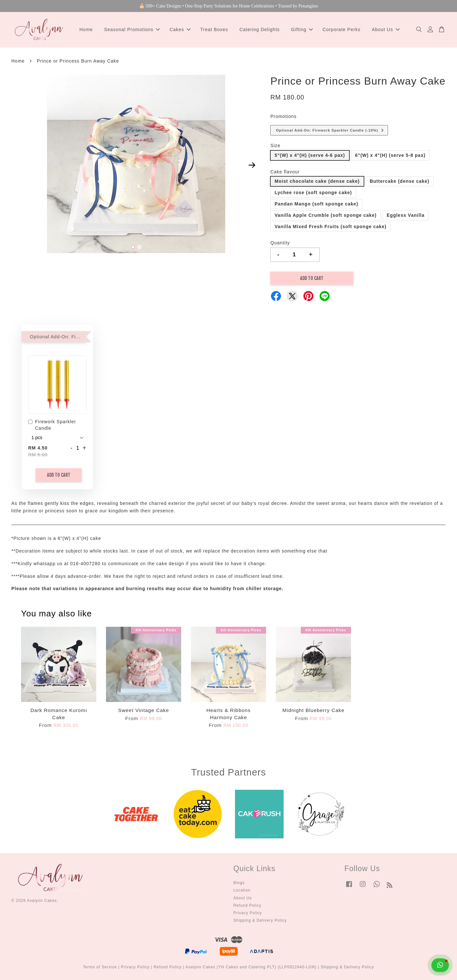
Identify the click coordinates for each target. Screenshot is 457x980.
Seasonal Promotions (132, 29)
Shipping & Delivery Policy (260, 920)
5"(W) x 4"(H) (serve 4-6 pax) (310, 155)
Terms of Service (100, 967)
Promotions (283, 116)
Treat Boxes (214, 29)
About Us (386, 29)
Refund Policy (247, 905)
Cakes (180, 29)
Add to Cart (59, 475)
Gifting (302, 29)
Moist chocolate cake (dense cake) (317, 181)
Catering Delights (260, 29)
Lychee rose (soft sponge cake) (313, 192)
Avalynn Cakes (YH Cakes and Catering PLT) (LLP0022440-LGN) (251, 967)
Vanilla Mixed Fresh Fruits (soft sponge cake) (330, 227)
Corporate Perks (341, 29)
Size (275, 146)
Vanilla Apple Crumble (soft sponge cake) (326, 215)
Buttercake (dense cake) (400, 181)
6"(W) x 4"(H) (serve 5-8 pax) (390, 155)
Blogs (239, 883)
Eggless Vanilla (406, 215)
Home (86, 29)
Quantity (280, 243)
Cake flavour (285, 172)
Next (252, 165)
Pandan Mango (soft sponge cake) (316, 204)
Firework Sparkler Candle (52, 425)
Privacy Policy (248, 913)
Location (242, 890)
